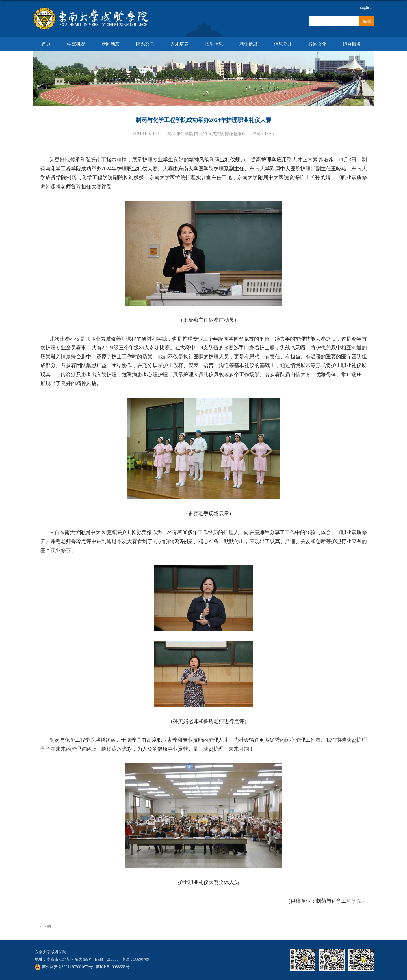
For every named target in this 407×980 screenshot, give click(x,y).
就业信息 (248, 44)
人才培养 (179, 44)
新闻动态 (111, 44)
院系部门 (145, 44)
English (366, 8)
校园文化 (317, 44)
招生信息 (214, 44)
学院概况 (76, 44)
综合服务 (352, 44)
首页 (46, 44)
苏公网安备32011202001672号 (67, 967)
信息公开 (283, 44)
